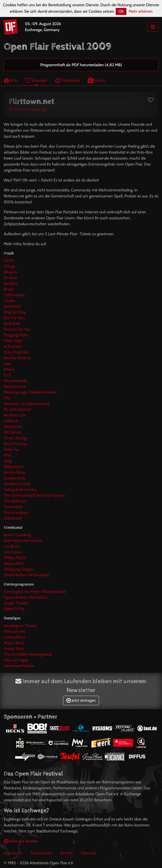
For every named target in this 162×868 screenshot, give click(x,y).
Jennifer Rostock (17, 358)
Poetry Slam (14, 649)
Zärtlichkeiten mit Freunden (27, 575)
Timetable (67, 80)
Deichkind (12, 306)
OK (121, 11)
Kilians (9, 369)
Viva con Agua (16, 660)
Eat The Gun (14, 318)
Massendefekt (15, 381)
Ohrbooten (13, 427)
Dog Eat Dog (15, 312)
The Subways (15, 501)
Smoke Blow (14, 472)
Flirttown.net (14, 631)
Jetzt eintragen (81, 700)
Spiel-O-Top (14, 609)
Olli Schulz (13, 432)
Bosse (9, 289)
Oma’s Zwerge (16, 438)
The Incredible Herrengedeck (28, 654)
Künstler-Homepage (28, 109)
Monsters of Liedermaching (27, 404)
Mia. (7, 398)
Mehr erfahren (141, 11)
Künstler (36, 80)
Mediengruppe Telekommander (30, 392)
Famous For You (17, 329)
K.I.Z (7, 375)
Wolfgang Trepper (19, 569)
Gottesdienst (14, 637)
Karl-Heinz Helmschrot (23, 541)
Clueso (9, 301)
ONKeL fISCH (15, 558)
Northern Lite (15, 415)
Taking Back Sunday (20, 490)
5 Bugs (9, 266)
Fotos (96, 80)
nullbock (11, 421)
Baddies (10, 283)
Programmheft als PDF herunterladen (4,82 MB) (81, 65)
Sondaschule (15, 478)
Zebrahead (13, 518)
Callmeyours (14, 295)
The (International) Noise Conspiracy (34, 495)
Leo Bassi (12, 546)
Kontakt (66, 853)
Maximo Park (15, 386)
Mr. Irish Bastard (17, 409)
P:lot (7, 455)
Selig (8, 461)
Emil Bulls (12, 323)
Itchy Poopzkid (16, 352)
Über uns (88, 853)
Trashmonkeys (16, 512)
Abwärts (11, 272)
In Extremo (13, 346)
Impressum (13, 853)
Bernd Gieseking (17, 535)
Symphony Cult (17, 484)
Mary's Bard (14, 643)
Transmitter (13, 507)
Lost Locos (13, 552)
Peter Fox (12, 449)
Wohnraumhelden (19, 666)
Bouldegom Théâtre (21, 626)
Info (11, 80)
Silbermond (14, 467)
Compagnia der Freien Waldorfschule (35, 592)
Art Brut (10, 278)
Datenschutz (41, 853)
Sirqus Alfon (14, 563)
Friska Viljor (13, 341)
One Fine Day (15, 444)
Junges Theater (16, 603)
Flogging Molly (16, 335)
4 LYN (9, 260)
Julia (7, 364)
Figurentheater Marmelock (26, 597)
